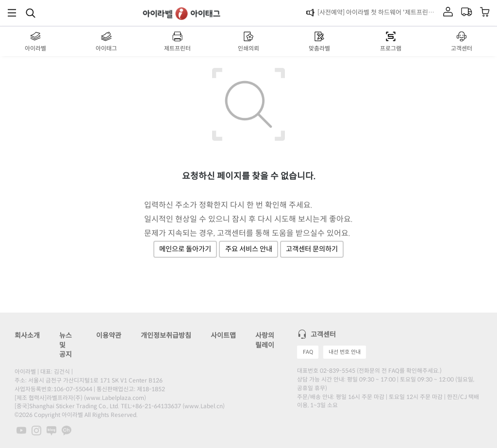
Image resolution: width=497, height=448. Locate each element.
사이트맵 (223, 335)
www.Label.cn (204, 406)
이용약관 (109, 335)
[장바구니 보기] (485, 13)
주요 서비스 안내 (249, 249)
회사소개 (27, 335)
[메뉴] (12, 13)
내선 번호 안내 (345, 352)
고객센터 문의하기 (312, 249)
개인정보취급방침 (166, 335)
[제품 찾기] (31, 13)
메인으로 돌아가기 (185, 249)
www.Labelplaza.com (115, 398)
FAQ (308, 352)
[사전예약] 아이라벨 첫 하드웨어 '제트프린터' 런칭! (378, 12)
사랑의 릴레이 (265, 340)
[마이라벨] (448, 13)
